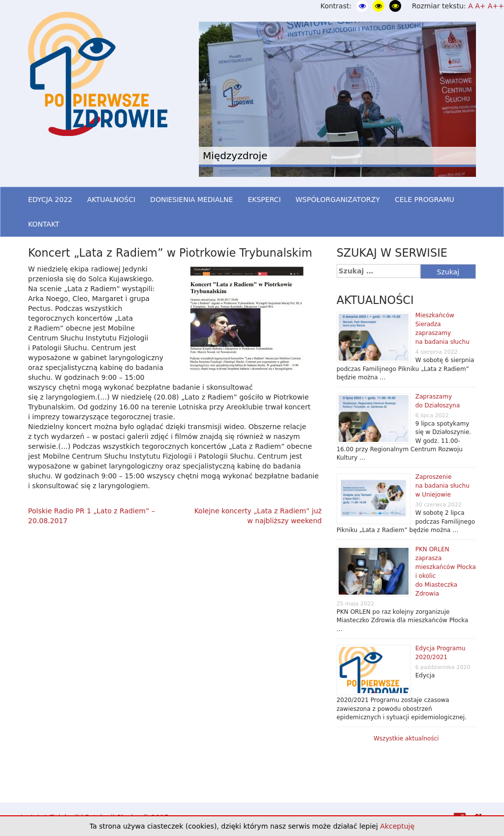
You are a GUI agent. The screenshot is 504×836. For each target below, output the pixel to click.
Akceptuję (397, 826)
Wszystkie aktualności (406, 738)
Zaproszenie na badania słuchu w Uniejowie (442, 486)
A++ (496, 6)
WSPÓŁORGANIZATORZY (338, 200)
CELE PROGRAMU (425, 200)
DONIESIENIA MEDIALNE (191, 200)
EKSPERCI (264, 200)
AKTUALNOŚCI (111, 200)
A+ (480, 6)
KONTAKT (44, 224)
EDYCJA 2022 (50, 200)
